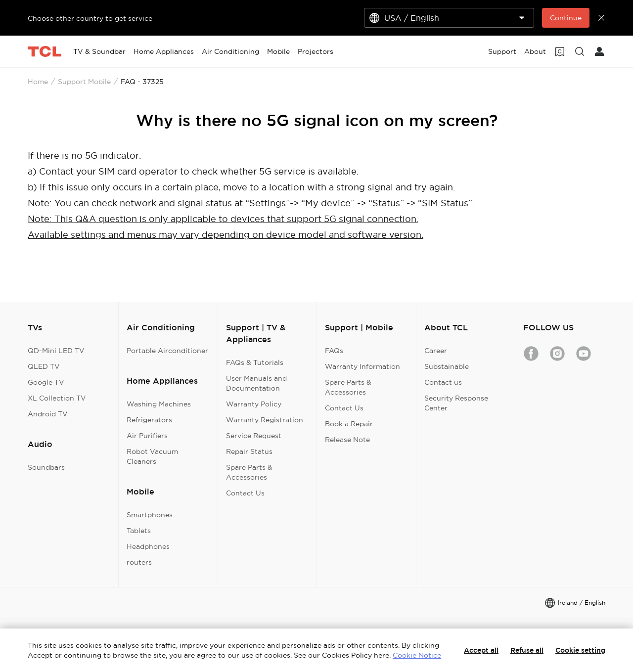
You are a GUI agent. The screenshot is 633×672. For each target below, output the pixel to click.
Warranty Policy (254, 404)
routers (139, 562)
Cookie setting (580, 650)
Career (436, 351)
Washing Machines (159, 404)
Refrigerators (149, 420)
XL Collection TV (57, 398)
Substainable (447, 366)
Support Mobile (84, 82)
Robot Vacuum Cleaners (152, 456)
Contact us (443, 382)
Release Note (347, 440)
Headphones (148, 546)
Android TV (48, 414)
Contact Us (245, 493)
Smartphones (150, 515)
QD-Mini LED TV (56, 351)
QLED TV (44, 366)
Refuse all (527, 650)
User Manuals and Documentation (256, 383)
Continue (566, 18)
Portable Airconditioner (167, 351)
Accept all (481, 650)
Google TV (46, 382)
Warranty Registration (265, 420)
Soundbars (46, 467)
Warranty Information (362, 366)
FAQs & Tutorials (255, 362)
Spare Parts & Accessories (249, 472)
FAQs (334, 351)
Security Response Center (456, 403)
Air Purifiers (147, 436)
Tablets (139, 531)
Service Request (254, 436)
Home (38, 82)
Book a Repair (349, 424)
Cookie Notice (417, 655)
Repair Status (249, 451)
